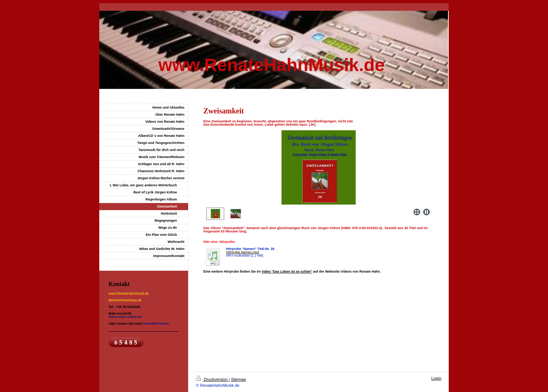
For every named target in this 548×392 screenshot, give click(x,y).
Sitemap (238, 379)
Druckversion (212, 379)
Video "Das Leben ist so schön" (287, 271)
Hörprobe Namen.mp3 (243, 252)
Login (436, 378)
